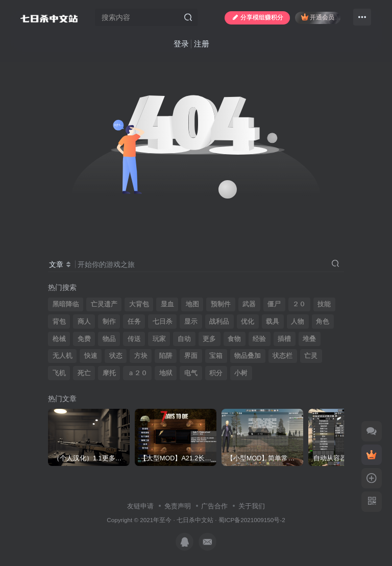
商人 (84, 322)
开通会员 (318, 17)
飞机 (59, 373)
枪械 (59, 339)
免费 (84, 339)
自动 (184, 339)
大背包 (139, 304)
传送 (134, 339)
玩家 (159, 339)
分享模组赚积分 (257, 17)
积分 (216, 373)
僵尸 (274, 304)
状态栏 (283, 356)
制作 (109, 322)
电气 (191, 373)
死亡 (84, 373)
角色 (323, 322)
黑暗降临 (66, 304)
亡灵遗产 (104, 304)
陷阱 (166, 356)
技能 (324, 304)
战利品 (219, 322)
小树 (241, 373)
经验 (259, 339)
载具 (273, 322)
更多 (209, 339)
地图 (192, 304)
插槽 (284, 339)
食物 (234, 339)
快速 (91, 356)
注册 (202, 44)
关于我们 (252, 506)
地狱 (166, 373)
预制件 (221, 304)
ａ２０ (138, 373)
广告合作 (214, 506)
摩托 (109, 373)
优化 (248, 322)
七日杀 (163, 322)
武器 (249, 304)
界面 (191, 356)
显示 (191, 322)
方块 (141, 356)
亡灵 (311, 356)
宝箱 (216, 356)
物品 (109, 339)
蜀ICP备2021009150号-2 (252, 520)
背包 (59, 322)
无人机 (63, 356)
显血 (167, 304)
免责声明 (178, 506)
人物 (298, 322)
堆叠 (309, 339)
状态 (116, 356)
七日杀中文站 (195, 520)
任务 (134, 322)
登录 (181, 44)
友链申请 (140, 506)
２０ (299, 304)
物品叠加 (248, 356)
